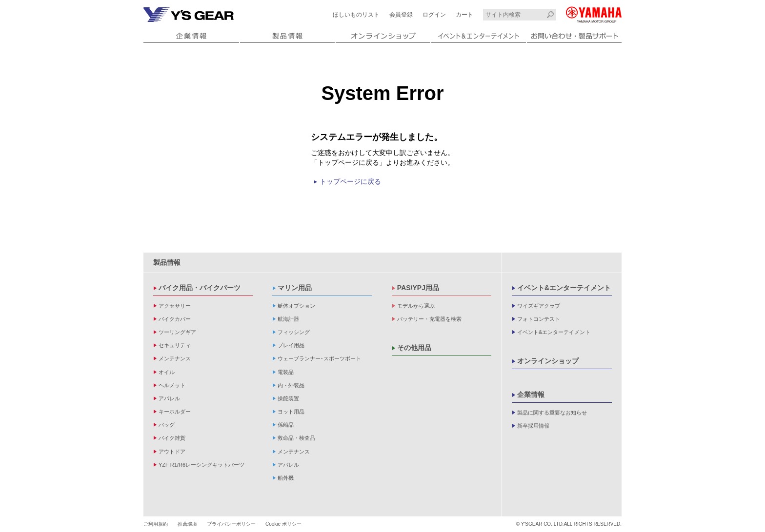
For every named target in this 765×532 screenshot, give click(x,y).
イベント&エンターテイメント (564, 288)
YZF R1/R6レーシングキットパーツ (201, 465)
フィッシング (294, 332)
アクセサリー (175, 306)
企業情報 (531, 394)
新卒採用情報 (533, 426)
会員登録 (401, 15)
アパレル (169, 398)
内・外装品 (291, 385)
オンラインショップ (548, 361)
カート (464, 15)
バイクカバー (175, 319)
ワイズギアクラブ (539, 306)
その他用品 (414, 348)
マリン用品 (295, 288)
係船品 (286, 425)
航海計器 (288, 319)
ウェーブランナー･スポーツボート (319, 358)
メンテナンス (175, 358)
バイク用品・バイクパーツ (200, 288)
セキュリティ (175, 345)
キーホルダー (175, 412)
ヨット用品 (291, 412)
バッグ (167, 425)
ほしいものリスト (356, 15)
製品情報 (167, 262)
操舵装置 (288, 398)
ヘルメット (172, 385)
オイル (167, 372)
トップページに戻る (350, 181)
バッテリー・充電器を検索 (429, 319)
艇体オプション (296, 306)
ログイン (434, 15)
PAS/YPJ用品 (418, 288)
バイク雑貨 (172, 438)
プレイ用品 (291, 345)
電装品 (286, 372)
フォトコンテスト (539, 319)
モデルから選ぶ (416, 306)
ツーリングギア (177, 332)
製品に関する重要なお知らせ (552, 413)
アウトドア (172, 452)
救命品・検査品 (296, 438)
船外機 (286, 478)
